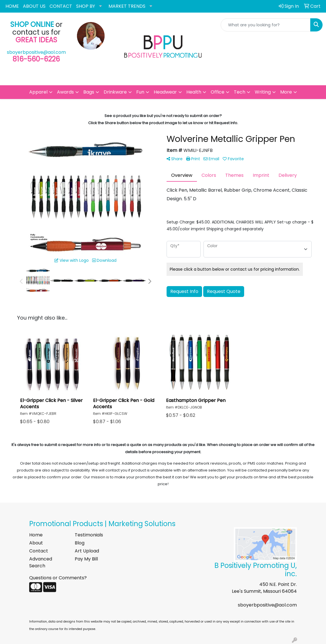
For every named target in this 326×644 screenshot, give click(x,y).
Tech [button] (240, 92)
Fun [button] (140, 92)
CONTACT (61, 6)
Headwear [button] (165, 92)
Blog (80, 543)
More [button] (286, 92)
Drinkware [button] (115, 92)
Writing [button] (263, 92)
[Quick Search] (266, 25)
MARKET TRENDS (127, 6)
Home (36, 535)
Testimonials (89, 535)
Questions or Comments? (58, 578)
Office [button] (218, 92)
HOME (12, 6)
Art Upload (87, 551)
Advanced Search (41, 562)
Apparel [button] (38, 92)
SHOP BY (86, 6)
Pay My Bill (86, 559)
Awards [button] (65, 92)
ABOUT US (34, 6)
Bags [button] (89, 92)
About (36, 543)
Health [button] (194, 92)
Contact (39, 551)
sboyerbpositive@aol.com (36, 52)
